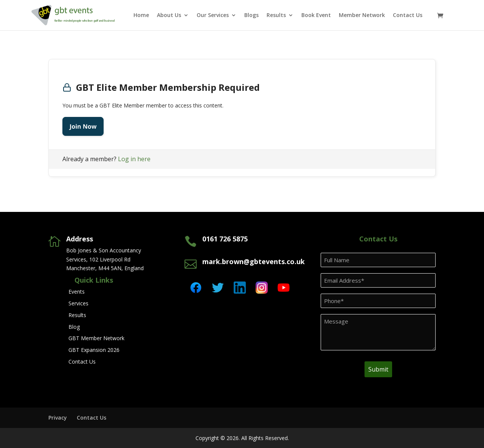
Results (276, 16)
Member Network (362, 16)
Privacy (58, 418)
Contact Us (408, 16)
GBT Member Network (96, 338)
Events (77, 292)
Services (78, 303)
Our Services (213, 16)
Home (141, 16)
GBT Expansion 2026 (94, 350)
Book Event (316, 16)
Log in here (134, 159)
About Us (169, 16)
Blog (74, 327)
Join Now (83, 126)
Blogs (251, 16)
